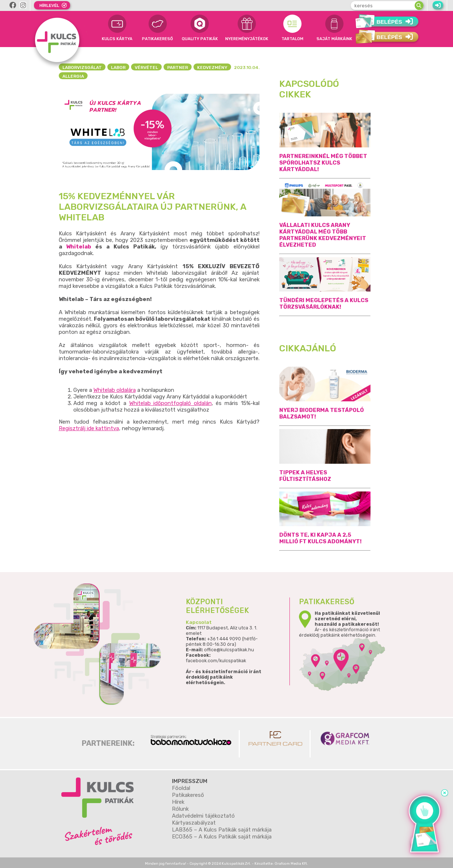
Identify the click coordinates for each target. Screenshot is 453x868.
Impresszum (190, 781)
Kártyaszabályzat (194, 823)
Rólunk (180, 809)
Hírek (178, 802)
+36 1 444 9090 (224, 639)
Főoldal (181, 788)
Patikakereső (188, 795)
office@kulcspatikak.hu (229, 650)
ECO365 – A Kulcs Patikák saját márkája (222, 837)
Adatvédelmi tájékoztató (203, 816)
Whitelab (79, 247)
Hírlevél (49, 5)
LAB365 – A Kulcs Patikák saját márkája (222, 830)
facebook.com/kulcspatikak (216, 661)
